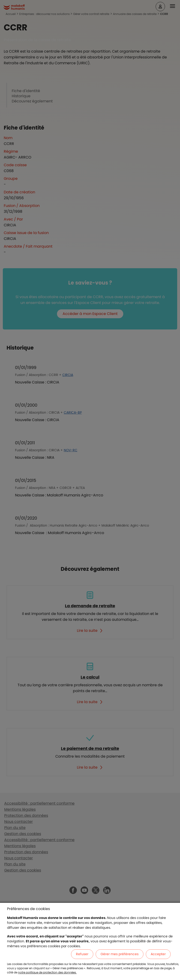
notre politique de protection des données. (47, 972)
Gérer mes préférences (120, 954)
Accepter (158, 954)
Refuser (82, 954)
